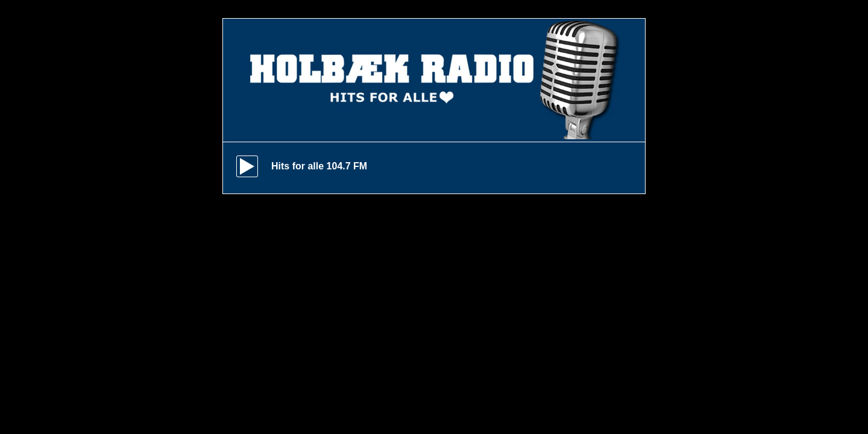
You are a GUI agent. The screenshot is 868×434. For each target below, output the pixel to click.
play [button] (247, 166)
